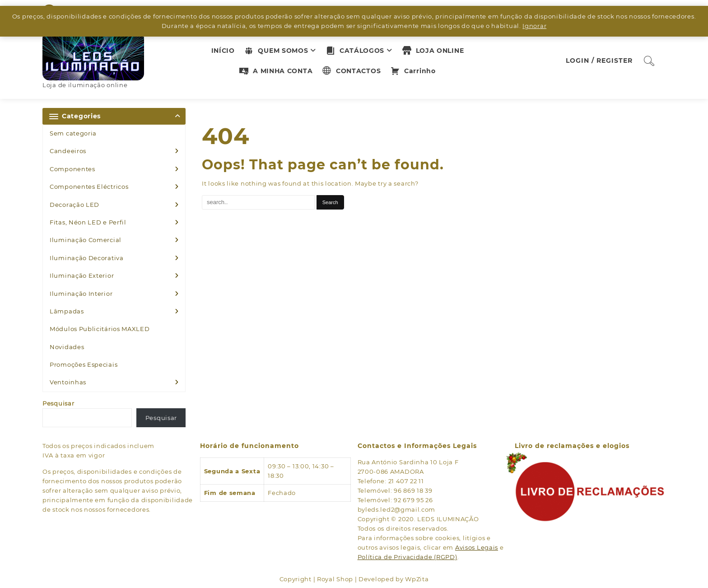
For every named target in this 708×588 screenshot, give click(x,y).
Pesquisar (58, 403)
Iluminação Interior (81, 294)
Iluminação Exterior (82, 275)
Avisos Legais (477, 547)
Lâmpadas (67, 311)
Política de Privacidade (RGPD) (408, 557)
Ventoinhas (68, 382)
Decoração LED (75, 205)
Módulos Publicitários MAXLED (100, 329)
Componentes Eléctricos (89, 187)
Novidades (67, 347)
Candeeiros (68, 151)
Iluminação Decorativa (87, 258)
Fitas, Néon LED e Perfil (88, 222)
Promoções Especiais (84, 364)
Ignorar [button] (534, 26)
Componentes (72, 169)
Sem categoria (73, 133)
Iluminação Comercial (86, 240)
